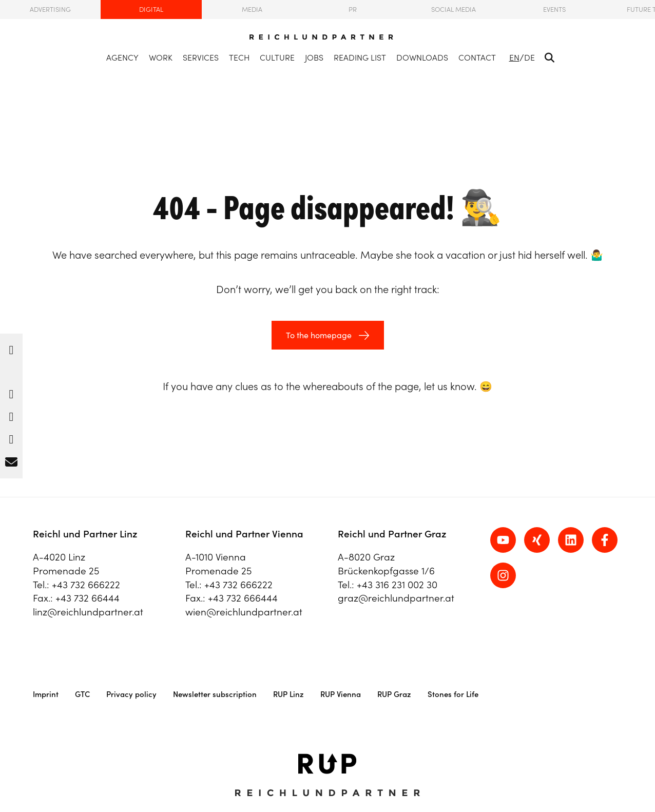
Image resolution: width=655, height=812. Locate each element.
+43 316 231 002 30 (397, 585)
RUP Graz (394, 694)
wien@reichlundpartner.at (244, 612)
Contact (477, 57)
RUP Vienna (341, 694)
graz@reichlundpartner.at (396, 598)
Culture (277, 57)
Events (554, 9)
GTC (82, 694)
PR (353, 9)
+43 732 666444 (243, 598)
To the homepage (319, 335)
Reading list (360, 57)
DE (529, 57)
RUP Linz (288, 694)
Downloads (422, 57)
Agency (122, 57)
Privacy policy (131, 694)
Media (252, 9)
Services (201, 57)
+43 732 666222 (86, 585)
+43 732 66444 (88, 598)
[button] (11, 347)
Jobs (314, 57)
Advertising (50, 9)
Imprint (46, 694)
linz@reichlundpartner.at (88, 612)
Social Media (454, 9)
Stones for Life (453, 694)
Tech (239, 57)
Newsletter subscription (215, 694)
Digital (151, 9)
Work (161, 57)
